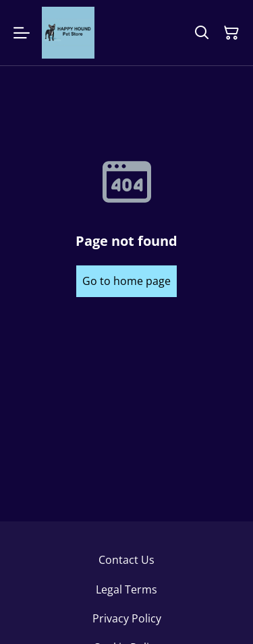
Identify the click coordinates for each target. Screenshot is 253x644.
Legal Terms (126, 589)
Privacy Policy (127, 618)
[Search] (202, 33)
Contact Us (126, 560)
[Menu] (22, 33)
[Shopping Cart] (231, 33)
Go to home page (126, 281)
